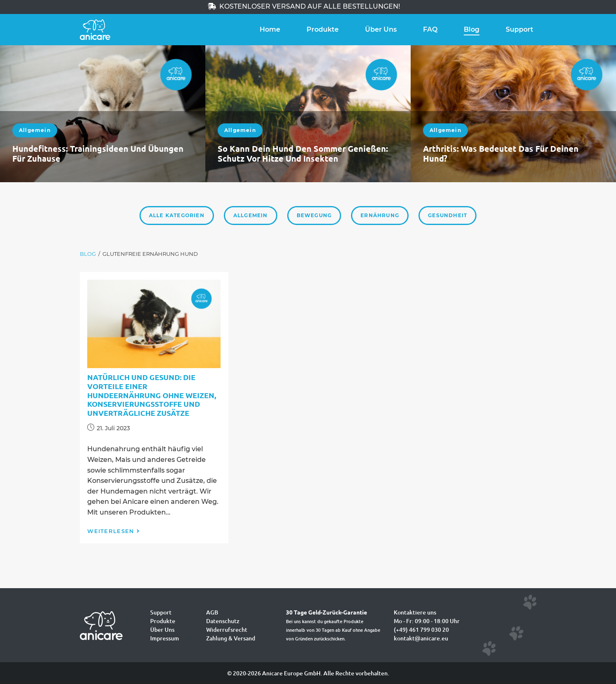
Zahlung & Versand (231, 638)
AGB (212, 612)
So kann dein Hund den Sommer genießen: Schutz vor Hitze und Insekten (303, 153)
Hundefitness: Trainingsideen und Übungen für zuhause (98, 153)
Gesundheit (447, 215)
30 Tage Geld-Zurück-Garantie (327, 612)
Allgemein (35, 130)
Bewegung (314, 215)
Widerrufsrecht (227, 630)
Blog (472, 29)
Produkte (323, 29)
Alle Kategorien (177, 215)
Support (520, 29)
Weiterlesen (114, 531)
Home (270, 29)
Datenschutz (223, 621)
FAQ (430, 29)
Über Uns (381, 29)
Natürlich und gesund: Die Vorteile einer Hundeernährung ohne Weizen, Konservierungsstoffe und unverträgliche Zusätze (152, 395)
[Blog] (88, 254)
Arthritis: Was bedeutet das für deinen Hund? (501, 153)
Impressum (165, 638)
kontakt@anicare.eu (421, 638)
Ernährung (380, 215)
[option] (103, 114)
